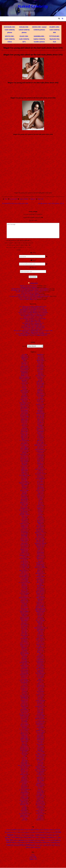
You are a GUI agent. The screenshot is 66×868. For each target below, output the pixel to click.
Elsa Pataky (24, 659)
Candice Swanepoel (24, 529)
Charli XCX (24, 560)
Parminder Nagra (40, 643)
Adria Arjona (24, 363)
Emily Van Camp (24, 671)
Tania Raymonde (40, 774)
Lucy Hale (40, 516)
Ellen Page (24, 656)
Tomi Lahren (40, 788)
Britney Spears (24, 507)
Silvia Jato (40, 742)
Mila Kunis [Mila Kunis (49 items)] (10, 842)
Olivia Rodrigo (40, 635)
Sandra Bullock (40, 702)
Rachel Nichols (40, 662)
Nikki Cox (40, 623)
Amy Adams (24, 425)
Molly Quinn (40, 587)
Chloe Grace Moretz (24, 570)
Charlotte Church (24, 563)
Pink (40, 653)
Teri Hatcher (40, 782)
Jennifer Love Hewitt (24, 803)
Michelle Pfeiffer (40, 564)
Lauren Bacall (40, 481)
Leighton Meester (40, 490)
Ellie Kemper (24, 658)
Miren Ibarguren (40, 579)
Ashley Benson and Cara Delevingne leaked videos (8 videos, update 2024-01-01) (30, 288)
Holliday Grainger (24, 747)
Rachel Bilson (40, 659)
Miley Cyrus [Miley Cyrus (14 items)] (17, 842)
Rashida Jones (40, 671)
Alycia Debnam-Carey (24, 402)
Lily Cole (40, 501)
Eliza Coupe (24, 647)
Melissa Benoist (40, 554)
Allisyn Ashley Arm (24, 399)
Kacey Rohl (40, 389)
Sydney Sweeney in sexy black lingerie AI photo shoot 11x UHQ (33, 312)
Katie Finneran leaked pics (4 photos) (28, 285)
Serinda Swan (40, 726)
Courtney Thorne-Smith (24, 597)
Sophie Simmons (40, 759)
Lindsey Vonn (40, 508)
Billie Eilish (24, 492)
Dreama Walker (24, 635)
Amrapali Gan (24, 422)
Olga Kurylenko (40, 629)
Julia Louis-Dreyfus (40, 375)
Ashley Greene (24, 470)
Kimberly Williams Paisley (40, 445)
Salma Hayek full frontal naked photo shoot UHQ (33, 326)
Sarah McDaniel (40, 717)
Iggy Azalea (24, 751)
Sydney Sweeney (40, 771)
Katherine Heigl (40, 415)
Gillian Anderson (24, 718)
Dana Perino (24, 605)
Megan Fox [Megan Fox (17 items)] (44, 840)
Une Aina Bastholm (40, 795)
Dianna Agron (24, 631)
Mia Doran (40, 561)
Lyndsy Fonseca (40, 519)
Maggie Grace (40, 522)
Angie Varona (24, 439)
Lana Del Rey (40, 467)
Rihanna (40, 679)
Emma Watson (24, 679)
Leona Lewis (40, 493)
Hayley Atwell (24, 735)
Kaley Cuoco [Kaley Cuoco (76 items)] (32, 837)
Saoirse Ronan (40, 705)
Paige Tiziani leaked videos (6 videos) (28, 299)
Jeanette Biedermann (24, 782)
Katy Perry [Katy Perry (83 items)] (10, 840)
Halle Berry (24, 727)
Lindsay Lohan (40, 507)
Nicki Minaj (40, 615)
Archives (24, 346)
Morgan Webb (40, 594)
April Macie (24, 464)
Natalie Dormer (40, 603)
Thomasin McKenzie (40, 785)
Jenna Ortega (24, 791)
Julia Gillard (40, 374)
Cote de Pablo (24, 594)
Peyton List (40, 649)
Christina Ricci (24, 579)
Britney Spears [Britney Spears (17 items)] (9, 832)
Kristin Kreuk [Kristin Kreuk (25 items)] (37, 840)
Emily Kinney (24, 667)
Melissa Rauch (40, 558)
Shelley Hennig (40, 736)
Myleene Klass (40, 596)
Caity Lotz (24, 517)
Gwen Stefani (24, 723)
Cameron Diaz (24, 519)
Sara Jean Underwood (40, 706)
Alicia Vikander (24, 392)
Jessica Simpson (24, 815)
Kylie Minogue (40, 463)
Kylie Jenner (40, 461)
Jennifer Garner (24, 798)
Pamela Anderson (40, 640)
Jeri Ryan (24, 806)
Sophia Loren (40, 753)
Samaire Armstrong (40, 700)
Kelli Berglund (40, 431)
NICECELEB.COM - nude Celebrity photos (10, 30)
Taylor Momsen (40, 779)
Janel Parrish (24, 777)
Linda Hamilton (40, 505)
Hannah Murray (24, 730)
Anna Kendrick (24, 443)
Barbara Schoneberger (24, 483)
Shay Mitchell (40, 735)
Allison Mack (24, 398)
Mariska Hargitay (40, 541)
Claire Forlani (24, 587)
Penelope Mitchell (40, 647)
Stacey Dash (40, 762)
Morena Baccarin (40, 591)
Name (33, 252)
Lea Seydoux (40, 484)
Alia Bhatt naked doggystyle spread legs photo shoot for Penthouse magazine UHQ (33, 330)
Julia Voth (40, 380)
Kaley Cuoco (40, 392)
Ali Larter (24, 384)
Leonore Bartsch (40, 495)
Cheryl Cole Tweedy (24, 567)
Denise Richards (24, 625)
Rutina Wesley (40, 696)
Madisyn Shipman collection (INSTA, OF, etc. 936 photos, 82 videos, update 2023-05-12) (30, 296)
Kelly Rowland (40, 436)
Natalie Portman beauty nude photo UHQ (15, 203)
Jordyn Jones (40, 368)
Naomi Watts (40, 599)
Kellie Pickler (40, 433)
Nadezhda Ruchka (40, 597)
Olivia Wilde (40, 637)
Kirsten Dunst (40, 448)
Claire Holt (24, 588)
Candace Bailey (24, 525)
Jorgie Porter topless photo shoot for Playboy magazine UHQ (33, 335)
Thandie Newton (40, 783)
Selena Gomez (40, 724)
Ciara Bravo (24, 584)
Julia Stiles (40, 378)
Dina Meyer (24, 632)
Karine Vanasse (40, 399)
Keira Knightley (40, 430)
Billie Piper (24, 493)
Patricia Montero (40, 644)
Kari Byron (40, 398)
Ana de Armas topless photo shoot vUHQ (33, 329)
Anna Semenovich (24, 451)
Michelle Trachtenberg (40, 567)
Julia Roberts (40, 377)
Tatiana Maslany (40, 777)
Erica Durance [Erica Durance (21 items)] (25, 835)
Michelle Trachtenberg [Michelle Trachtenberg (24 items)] (54, 840)
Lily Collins (40, 502)
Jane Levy (24, 776)
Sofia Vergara (40, 748)
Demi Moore (24, 623)
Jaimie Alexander (24, 770)
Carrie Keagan (24, 543)
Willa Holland (40, 806)
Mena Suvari (40, 560)
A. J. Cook (24, 354)
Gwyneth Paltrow (24, 724)
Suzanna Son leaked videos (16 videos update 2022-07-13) (30, 294)
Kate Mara (40, 408)
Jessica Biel (24, 809)
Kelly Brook (40, 434)
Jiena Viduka (40, 357)
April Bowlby (24, 463)
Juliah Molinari (40, 381)
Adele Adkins (24, 362)
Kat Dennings (40, 401)
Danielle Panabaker (24, 611)
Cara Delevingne (24, 532)
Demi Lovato (24, 621)
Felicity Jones (24, 702)
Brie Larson (24, 505)
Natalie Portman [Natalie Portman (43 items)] (26, 842)
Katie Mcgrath (40, 422)
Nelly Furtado (40, 614)
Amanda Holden (24, 411)
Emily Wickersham (24, 674)
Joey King (40, 363)
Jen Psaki (24, 783)
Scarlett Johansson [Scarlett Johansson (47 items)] (13, 845)
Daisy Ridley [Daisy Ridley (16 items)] (33, 832)
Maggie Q (40, 523)
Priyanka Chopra (40, 658)
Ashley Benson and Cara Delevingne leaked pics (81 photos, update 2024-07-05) (30, 290)
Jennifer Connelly (24, 797)
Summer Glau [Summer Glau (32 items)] (50, 845)
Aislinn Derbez (24, 374)
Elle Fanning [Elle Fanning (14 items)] (46, 832)
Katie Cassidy (40, 419)
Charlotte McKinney (24, 566)
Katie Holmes (40, 421)
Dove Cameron (24, 634)
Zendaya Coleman (40, 813)
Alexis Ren (24, 381)
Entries (33, 856)
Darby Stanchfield (24, 612)
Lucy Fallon (40, 514)
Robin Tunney (40, 683)
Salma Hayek (40, 699)
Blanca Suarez (24, 498)
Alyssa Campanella (24, 405)
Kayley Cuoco (40, 428)
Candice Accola (24, 526)
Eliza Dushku (24, 649)
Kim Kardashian (40, 443)
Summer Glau (40, 768)
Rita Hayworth (40, 680)
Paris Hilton (40, 641)
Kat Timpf (40, 402)
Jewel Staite (40, 356)
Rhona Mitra (40, 677)
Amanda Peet (24, 413)
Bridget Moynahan (24, 502)
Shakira (40, 729)
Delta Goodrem (24, 620)
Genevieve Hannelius (24, 714)
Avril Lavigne (24, 478)
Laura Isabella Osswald (40, 473)
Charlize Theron (24, 561)
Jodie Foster (40, 362)
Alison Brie (24, 395)
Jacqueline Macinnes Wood (24, 765)
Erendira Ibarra (24, 683)
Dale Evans (24, 603)
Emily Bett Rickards (24, 662)
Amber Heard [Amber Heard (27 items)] (39, 829)
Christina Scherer (24, 581)
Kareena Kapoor (40, 395)
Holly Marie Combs (24, 748)
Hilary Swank (24, 745)
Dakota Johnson (24, 602)
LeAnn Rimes (40, 487)
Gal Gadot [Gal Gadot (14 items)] (32, 835)
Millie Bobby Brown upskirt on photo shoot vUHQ (33, 327)
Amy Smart (24, 428)
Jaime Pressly (24, 768)
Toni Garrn (40, 789)
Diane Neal (24, 629)
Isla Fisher (24, 759)
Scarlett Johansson (40, 723)
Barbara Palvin (24, 481)
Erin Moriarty (24, 689)
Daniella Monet (24, 608)
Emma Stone (24, 677)
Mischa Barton (40, 581)
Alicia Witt (24, 393)
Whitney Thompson (40, 804)
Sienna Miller (40, 741)
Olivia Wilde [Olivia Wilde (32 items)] (43, 842)
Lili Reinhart (40, 498)
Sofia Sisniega (40, 747)
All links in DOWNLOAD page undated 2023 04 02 (30, 298)
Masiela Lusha (40, 547)
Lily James (40, 504)
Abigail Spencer (24, 357)
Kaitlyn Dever (40, 390)
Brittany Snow (24, 511)
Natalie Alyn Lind (40, 602)
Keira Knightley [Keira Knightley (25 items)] (19, 840)
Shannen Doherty (40, 730)
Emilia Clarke (24, 661)
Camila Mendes (24, 520)
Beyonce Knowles (24, 490)
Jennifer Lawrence (24, 800)
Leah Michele (40, 485)
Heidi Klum (24, 742)
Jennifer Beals (24, 795)
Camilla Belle (24, 522)
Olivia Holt (40, 632)
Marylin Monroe (40, 546)
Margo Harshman (40, 529)
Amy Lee (24, 427)
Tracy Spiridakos (40, 791)
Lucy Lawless (40, 517)
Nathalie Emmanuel (40, 611)
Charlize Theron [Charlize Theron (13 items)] (17, 832)
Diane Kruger (24, 628)
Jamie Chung (24, 773)
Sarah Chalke (40, 711)
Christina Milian (24, 578)
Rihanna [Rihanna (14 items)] (49, 842)
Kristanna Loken (40, 451)
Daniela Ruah (24, 606)
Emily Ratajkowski (24, 670)
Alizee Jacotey (24, 396)
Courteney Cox (24, 596)
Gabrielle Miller (24, 706)
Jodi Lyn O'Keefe (40, 360)
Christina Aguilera (24, 575)
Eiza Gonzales (24, 640)
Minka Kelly (40, 575)
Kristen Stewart (40, 455)
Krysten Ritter (40, 460)
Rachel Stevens (40, 665)
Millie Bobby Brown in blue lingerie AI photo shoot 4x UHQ (33, 311)
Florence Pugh (24, 703)
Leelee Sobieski (40, 489)
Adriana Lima (24, 365)
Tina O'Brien (40, 786)
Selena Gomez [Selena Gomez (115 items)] (25, 845)
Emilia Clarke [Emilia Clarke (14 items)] (52, 832)
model (40, 584)
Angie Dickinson (24, 436)
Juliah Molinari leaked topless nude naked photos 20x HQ (33, 314)
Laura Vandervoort (40, 478)
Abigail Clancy (24, 356)
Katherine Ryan (40, 416)
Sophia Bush (40, 750)
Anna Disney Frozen (24, 440)
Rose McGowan (40, 691)
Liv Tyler (40, 513)
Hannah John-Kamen (24, 729)
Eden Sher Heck (24, 638)
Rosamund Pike (40, 685)
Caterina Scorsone (24, 549)
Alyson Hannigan (24, 404)
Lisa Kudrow (40, 510)
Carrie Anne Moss (24, 540)
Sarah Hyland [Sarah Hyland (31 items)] (55, 842)
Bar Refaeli (24, 479)
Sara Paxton (40, 708)
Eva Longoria (24, 692)
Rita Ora (40, 682)
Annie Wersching (24, 458)
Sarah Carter (40, 709)
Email (33, 260)
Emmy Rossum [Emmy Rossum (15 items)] (18, 835)
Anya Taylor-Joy (24, 461)
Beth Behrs (24, 487)
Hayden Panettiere (24, 733)
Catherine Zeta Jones (24, 555)
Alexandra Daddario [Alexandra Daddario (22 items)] (12, 829)
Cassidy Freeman (24, 546)
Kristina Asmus (40, 458)
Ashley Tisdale (24, 473)
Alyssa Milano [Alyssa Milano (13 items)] (21, 829)
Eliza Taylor (24, 650)
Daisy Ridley (24, 599)
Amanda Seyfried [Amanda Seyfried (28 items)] (30, 829)
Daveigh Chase (24, 614)
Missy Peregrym (40, 582)
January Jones (24, 779)
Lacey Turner (40, 464)
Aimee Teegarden (24, 371)
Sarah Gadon (40, 712)
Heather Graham (24, 738)
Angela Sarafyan (24, 433)
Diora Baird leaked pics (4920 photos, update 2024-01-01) (29, 291)
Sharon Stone (40, 733)
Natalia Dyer (40, 600)
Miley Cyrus (40, 570)
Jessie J (24, 818)
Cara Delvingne (24, 534)
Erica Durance (24, 686)
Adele (24, 360)
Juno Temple (40, 387)
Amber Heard (24, 421)
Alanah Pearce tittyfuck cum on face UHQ (33, 317)
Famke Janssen (24, 700)
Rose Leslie (40, 689)
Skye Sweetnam (40, 744)
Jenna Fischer (24, 788)
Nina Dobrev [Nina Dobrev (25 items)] (35, 842)
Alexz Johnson (24, 383)
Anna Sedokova (24, 449)
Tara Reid (40, 776)
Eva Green (24, 691)
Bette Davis (24, 489)
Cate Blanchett (24, 547)
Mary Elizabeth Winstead (40, 543)
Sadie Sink (40, 697)
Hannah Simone (24, 732)
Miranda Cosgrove (40, 576)
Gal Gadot (24, 708)
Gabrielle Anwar (24, 705)
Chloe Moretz (24, 572)
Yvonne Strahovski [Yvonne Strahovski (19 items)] (35, 847)
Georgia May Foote (24, 715)
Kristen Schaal (40, 454)
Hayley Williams (24, 736)
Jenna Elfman (24, 786)
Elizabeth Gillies (24, 652)
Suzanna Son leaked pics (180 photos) (30, 293)
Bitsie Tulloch (24, 495)
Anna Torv (24, 452)
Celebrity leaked (34, 283)
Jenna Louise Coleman (24, 789)
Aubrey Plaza (24, 476)
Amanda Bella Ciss (24, 408)
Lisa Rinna (40, 511)
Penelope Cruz (40, 646)
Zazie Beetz (40, 812)
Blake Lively (24, 496)
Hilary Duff (24, 744)
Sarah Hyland (40, 714)
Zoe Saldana (40, 816)
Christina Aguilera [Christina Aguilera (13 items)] (25, 832)
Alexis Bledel (24, 380)
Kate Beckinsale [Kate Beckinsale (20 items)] (50, 837)
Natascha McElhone (40, 606)
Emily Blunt (24, 664)
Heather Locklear (24, 739)
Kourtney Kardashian (40, 449)
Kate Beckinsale (40, 404)
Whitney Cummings (40, 803)
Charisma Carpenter (24, 558)
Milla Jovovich (40, 572)
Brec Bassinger (24, 501)
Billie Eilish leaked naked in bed (33, 320)
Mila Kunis (40, 569)
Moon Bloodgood (40, 590)
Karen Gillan (40, 396)
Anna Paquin (24, 446)
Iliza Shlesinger (24, 753)
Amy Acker (24, 424)
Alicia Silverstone (24, 390)
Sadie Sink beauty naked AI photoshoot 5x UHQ (33, 308)
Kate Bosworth (40, 405)
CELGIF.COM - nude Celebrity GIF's (24, 39)
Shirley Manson (40, 738)
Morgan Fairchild (40, 593)
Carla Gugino (24, 537)
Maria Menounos (40, 534)
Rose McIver (40, 692)
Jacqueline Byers (24, 764)
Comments (33, 857)
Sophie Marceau (40, 757)
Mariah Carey (40, 537)
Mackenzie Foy (40, 520)
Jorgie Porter (40, 369)
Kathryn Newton (40, 418)
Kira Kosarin (40, 446)
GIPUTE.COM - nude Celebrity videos (10, 39)
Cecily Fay (24, 556)
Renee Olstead (40, 674)
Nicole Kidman (40, 619)
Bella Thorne (24, 485)
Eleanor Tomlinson (24, 643)
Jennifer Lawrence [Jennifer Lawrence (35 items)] (53, 835)
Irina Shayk (24, 757)
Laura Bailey (40, 470)
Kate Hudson (40, 407)
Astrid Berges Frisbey (24, 475)
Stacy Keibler (40, 764)
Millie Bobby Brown (40, 573)
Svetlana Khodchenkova (40, 770)
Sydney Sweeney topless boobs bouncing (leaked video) (33, 318)
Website (33, 267)
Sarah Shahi (40, 720)
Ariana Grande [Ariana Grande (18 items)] (56, 829)
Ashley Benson (24, 469)
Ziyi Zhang (40, 815)
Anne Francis (24, 455)
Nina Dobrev (40, 626)
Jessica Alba (24, 807)
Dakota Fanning (24, 600)
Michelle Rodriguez (40, 566)
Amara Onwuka (24, 418)
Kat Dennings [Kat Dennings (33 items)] (41, 837)
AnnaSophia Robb (24, 454)
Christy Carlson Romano (24, 582)
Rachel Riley (40, 664)
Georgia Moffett (24, 717)
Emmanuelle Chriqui (24, 680)
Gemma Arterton (24, 709)
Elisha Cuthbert (24, 646)
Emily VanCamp (24, 673)
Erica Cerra (24, 685)
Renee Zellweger (40, 676)
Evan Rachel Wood (24, 696)
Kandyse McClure (40, 393)
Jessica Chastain (24, 810)
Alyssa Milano (24, 407)
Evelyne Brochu (24, 699)
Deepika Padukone (24, 619)
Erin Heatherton (24, 688)
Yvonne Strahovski (40, 810)
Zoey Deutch (40, 818)
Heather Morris (24, 741)
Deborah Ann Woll (24, 617)
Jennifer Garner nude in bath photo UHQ (51, 203)
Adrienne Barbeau (24, 368)
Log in (33, 854)
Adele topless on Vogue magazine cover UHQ (33, 332)
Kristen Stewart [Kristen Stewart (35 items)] (28, 840)
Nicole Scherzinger (40, 620)
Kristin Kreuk (40, 457)
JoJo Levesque (40, 365)
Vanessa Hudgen (40, 797)
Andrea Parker (24, 431)
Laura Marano (40, 475)
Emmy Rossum (24, 682)
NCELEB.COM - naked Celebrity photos (24, 30)
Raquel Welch (40, 670)
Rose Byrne (40, 688)
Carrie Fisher (24, 541)
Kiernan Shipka (40, 442)
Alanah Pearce (24, 375)
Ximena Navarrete (40, 807)
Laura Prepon (40, 476)
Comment (33, 220)
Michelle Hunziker (40, 563)
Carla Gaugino (24, 535)
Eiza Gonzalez (24, 641)
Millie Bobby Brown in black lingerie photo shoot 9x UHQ (33, 309)
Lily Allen (40, 499)
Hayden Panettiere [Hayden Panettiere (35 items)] (41, 835)
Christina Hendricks (24, 576)
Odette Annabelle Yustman (40, 628)
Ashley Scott (24, 472)
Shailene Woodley (40, 727)
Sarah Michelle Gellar (40, 718)
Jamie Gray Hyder (24, 774)
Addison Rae (24, 359)
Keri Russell (40, 439)
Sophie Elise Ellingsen (40, 754)
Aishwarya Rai (24, 372)
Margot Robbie (40, 531)
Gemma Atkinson (24, 711)
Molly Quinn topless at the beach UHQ (33, 324)
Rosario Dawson (40, 686)
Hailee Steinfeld (24, 726)
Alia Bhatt (24, 386)
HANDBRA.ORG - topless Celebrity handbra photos (39, 39)
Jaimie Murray (24, 771)
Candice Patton (24, 528)
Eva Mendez (24, 694)
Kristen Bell (40, 452)
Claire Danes (24, 585)
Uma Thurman (40, 792)
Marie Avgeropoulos (40, 538)
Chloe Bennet (24, 569)
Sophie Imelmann (40, 756)
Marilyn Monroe (40, 540)
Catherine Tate (24, 552)
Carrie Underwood (24, 544)
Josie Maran (40, 371)
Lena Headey (40, 492)
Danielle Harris (24, 609)
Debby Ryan (24, 615)
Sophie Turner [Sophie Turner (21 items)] (36, 845)
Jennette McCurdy (24, 792)
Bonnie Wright (24, 499)
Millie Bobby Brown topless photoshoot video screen (33, 315)
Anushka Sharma (24, 460)
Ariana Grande (24, 466)
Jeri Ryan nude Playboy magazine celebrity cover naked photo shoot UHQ (33, 333)
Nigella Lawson (40, 621)
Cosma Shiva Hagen (24, 593)
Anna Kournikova (24, 445)
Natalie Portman (40, 605)
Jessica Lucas (24, 812)
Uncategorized (40, 794)
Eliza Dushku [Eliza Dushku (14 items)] (39, 832)
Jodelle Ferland (40, 359)
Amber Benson (24, 419)
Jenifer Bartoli (24, 785)
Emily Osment (24, 668)
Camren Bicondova (24, 523)
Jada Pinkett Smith (24, 766)
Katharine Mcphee (40, 413)
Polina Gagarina (40, 656)
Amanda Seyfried (24, 415)
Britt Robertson (24, 508)
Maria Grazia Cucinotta (40, 532)
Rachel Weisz (40, 667)
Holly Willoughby (24, 750)
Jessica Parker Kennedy (24, 813)
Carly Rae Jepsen (24, 538)
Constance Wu (24, 591)
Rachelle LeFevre (40, 668)
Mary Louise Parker (40, 544)
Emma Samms (24, 676)
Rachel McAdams (40, 661)
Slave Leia (40, 745)
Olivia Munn (40, 634)
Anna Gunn (24, 442)
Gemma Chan (24, 712)
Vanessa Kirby (40, 798)
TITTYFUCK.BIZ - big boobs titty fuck (54, 39)
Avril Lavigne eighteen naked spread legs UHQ (33, 323)
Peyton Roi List (40, 650)
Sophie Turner (40, 760)
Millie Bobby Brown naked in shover (33, 321)
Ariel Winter (24, 467)
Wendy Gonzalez (40, 801)
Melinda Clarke (40, 552)
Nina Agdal (40, 625)
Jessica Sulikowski (24, 816)
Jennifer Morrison (24, 804)
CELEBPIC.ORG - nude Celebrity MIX (54, 30)
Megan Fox (33, 199)
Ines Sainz (24, 754)
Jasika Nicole (24, 780)
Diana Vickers (24, 626)
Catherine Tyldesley (24, 554)
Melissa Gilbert (40, 555)
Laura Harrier (40, 472)
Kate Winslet (40, 411)
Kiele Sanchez (40, 440)
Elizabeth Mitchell (24, 653)
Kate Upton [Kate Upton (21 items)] (58, 837)
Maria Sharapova (40, 535)
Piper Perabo (40, 655)
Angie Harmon (24, 437)
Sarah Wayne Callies (40, 721)
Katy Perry (40, 425)
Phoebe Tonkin (40, 652)
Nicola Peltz (40, 617)
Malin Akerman (40, 526)
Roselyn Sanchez (40, 694)
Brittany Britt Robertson (24, 510)
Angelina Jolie (24, 434)
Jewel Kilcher (40, 354)
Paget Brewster (40, 638)
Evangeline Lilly (24, 697)
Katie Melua (40, 424)
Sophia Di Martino (40, 751)
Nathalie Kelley (40, 612)
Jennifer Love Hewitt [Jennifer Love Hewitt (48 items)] (12, 837)
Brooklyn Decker (24, 513)
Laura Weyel (40, 479)
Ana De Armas (24, 430)
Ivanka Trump (24, 760)
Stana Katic (40, 765)
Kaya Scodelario (40, 427)
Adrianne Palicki (24, 366)
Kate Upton (40, 410)
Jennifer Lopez (24, 801)
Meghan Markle (40, 550)
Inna (24, 756)
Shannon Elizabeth (40, 732)
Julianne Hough (40, 383)
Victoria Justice (40, 800)
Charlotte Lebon (24, 564)
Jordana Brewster (40, 366)
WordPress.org (33, 859)
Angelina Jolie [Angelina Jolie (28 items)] (48, 829)
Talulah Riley (40, 773)
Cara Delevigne (24, 531)
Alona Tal (24, 401)
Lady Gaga (40, 466)
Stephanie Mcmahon (40, 766)
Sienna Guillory (40, 739)
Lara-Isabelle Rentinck (40, 469)
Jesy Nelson (24, 819)
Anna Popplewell (24, 448)
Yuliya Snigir (40, 809)
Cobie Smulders (24, 590)
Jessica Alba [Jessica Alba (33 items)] (23, 837)
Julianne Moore (40, 384)
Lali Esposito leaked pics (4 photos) (28, 287)
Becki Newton (24, 484)
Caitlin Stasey (24, 516)
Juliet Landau (40, 386)
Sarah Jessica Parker (40, 715)
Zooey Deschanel (40, 819)
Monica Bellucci (40, 588)
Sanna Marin (40, 703)
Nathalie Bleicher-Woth (40, 609)
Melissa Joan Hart (40, 556)
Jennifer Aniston (24, 794)
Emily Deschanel (24, 665)
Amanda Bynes (24, 410)
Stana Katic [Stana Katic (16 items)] (43, 845)
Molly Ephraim (40, 585)
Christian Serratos (24, 573)
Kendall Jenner (40, 437)
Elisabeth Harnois (24, 644)
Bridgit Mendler (24, 504)
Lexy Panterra (40, 496)
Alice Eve (24, 389)
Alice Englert (24, 387)
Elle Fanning (24, 655)
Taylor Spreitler (40, 780)
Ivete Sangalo (24, 762)
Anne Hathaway (24, 457)
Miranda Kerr (40, 578)
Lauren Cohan (40, 483)
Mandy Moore (40, 528)
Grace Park (24, 721)
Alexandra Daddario (24, 378)
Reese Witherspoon (40, 673)
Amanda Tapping (24, 416)
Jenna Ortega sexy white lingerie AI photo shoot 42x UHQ (33, 306)
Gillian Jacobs (24, 720)
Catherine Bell (24, 550)
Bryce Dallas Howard (24, 514)
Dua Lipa (24, 637)
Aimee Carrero (24, 369)
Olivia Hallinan (40, 631)
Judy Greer (40, 372)
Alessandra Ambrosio (24, 377)
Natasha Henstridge (40, 608)
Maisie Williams (40, 525)
